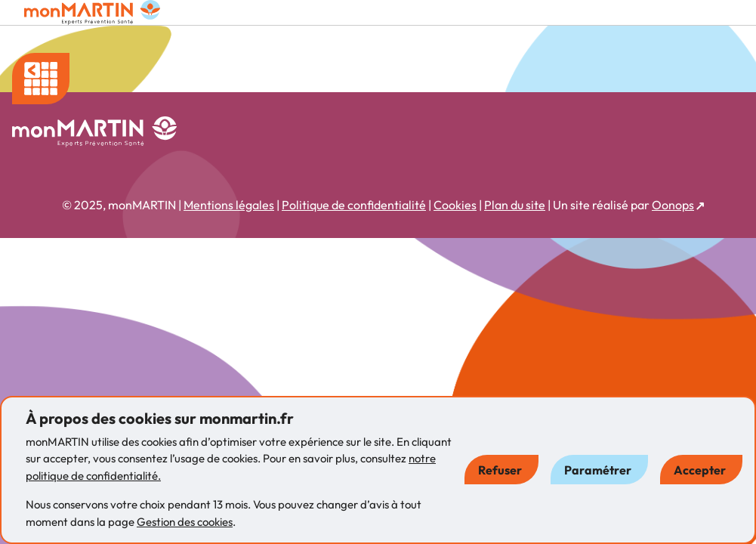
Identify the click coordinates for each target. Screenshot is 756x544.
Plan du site (515, 205)
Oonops (673, 205)
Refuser (500, 470)
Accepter (700, 470)
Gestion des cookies (185, 522)
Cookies (455, 205)
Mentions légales (229, 205)
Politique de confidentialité (354, 205)
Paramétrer (598, 470)
